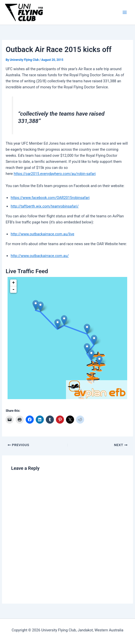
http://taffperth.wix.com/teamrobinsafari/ (45, 206)
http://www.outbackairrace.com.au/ (40, 256)
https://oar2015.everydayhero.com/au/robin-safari (55, 174)
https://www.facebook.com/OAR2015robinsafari (50, 198)
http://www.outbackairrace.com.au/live (42, 234)
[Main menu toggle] (125, 12)
